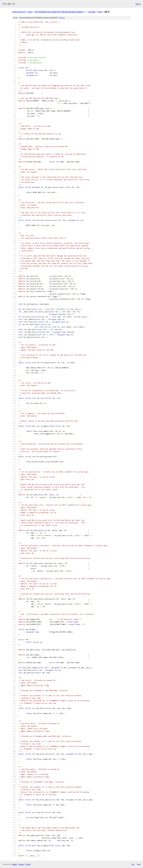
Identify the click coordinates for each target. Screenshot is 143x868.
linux (30, 12)
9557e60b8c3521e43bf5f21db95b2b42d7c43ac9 (59, 12)
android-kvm (19, 12)
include (92, 12)
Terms (28, 864)
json (139, 864)
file (62, 18)
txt (133, 864)
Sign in (138, 4)
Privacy (21, 864)
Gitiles (15, 864)
